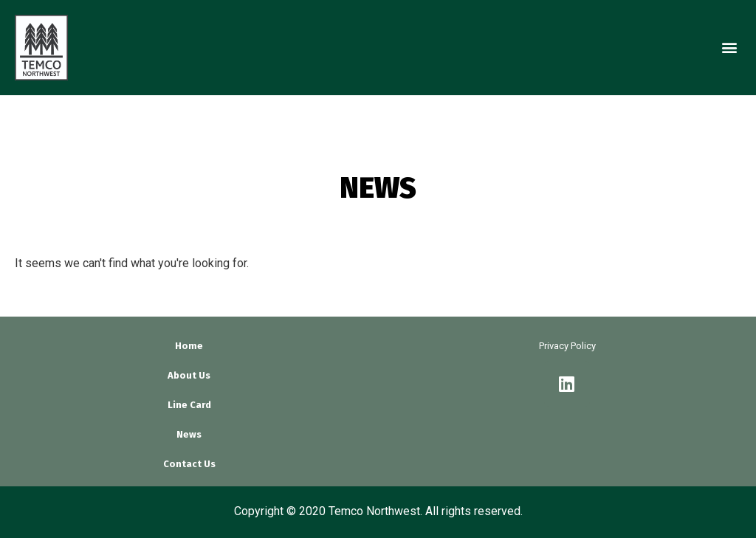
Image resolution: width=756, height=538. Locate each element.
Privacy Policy (567, 346)
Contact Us (189, 464)
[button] (729, 48)
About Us (189, 375)
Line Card (189, 405)
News (189, 434)
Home (189, 346)
